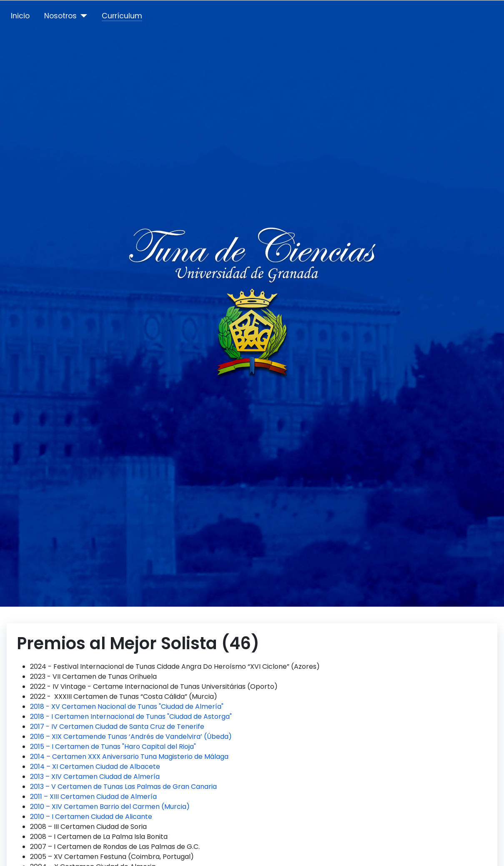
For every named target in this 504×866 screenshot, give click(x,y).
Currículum (122, 16)
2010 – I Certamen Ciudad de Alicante (91, 817)
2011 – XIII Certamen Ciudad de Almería (93, 797)
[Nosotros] (82, 16)
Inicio (20, 16)
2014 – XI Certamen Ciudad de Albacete (95, 767)
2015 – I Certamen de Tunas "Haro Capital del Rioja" (113, 747)
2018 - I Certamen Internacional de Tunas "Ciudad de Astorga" (131, 717)
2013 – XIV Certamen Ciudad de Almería (95, 777)
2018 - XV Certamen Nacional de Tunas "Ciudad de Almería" (127, 707)
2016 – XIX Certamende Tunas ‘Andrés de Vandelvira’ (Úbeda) (131, 737)
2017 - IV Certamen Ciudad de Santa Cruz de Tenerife (117, 727)
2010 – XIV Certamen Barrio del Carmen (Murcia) (110, 807)
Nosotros (60, 16)
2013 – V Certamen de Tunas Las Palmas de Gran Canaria (123, 787)
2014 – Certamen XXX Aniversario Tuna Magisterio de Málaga (129, 757)
